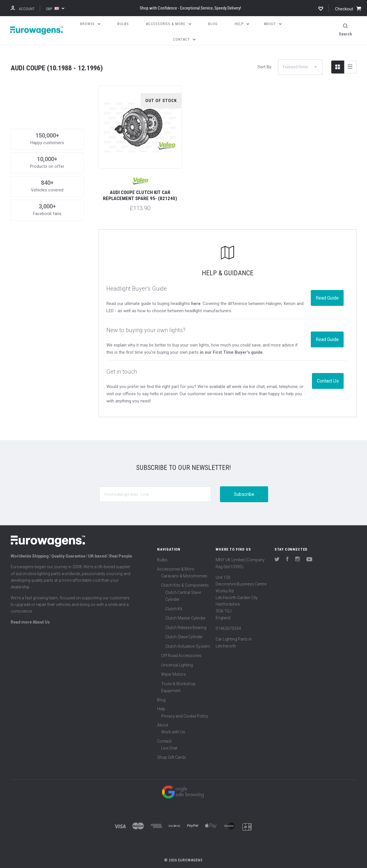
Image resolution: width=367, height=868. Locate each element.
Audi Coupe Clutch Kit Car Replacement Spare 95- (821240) (140, 185)
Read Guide (327, 288)
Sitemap (184, 860)
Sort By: (265, 57)
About (163, 715)
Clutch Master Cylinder (185, 608)
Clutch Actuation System (188, 636)
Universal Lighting (177, 655)
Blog (161, 690)
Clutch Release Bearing (186, 617)
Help (161, 699)
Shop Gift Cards (172, 747)
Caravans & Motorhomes (184, 566)
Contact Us (328, 371)
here (196, 293)
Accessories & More (176, 559)
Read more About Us (30, 612)
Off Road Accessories (181, 645)
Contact (164, 731)
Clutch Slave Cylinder (184, 627)
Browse (90, 24)
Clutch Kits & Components (185, 575)
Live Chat (169, 738)
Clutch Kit (174, 599)
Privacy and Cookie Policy (185, 706)
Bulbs (162, 550)
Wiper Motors (174, 664)
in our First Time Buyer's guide (231, 342)
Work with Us (173, 722)
